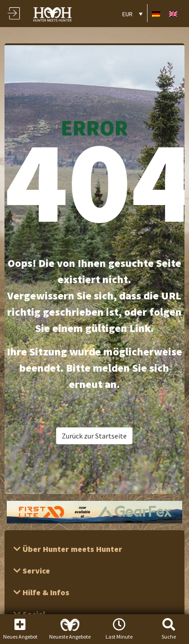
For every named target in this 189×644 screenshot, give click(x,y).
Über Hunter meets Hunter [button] (71, 549)
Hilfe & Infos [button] (45, 592)
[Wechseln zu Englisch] (173, 13)
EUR (127, 14)
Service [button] (35, 571)
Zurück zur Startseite (94, 436)
